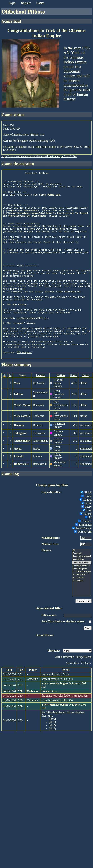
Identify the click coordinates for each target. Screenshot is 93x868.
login (12, 3)
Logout (86, 532)
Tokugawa (20, 466)
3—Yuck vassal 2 (82, 595)
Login (86, 529)
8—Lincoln (82, 610)
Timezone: (54, 683)
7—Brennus (82, 607)
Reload (86, 546)
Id (10, 408)
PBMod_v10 (54, 199)
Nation (61, 408)
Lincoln (19, 489)
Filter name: (49, 648)
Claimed (85, 554)
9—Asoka (82, 613)
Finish (86, 525)
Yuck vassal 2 (22, 449)
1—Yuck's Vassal (82, 589)
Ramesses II (21, 497)
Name (22, 408)
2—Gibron (82, 592)
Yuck (17, 416)
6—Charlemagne (82, 604)
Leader (41, 408)
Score (74, 408)
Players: (47, 583)
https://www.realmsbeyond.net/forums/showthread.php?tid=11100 (39, 156)
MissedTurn (83, 564)
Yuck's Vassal (22, 438)
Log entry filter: (52, 525)
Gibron (18, 427)
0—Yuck (82, 586)
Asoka (18, 481)
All (82, 583)
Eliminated (84, 557)
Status (86, 408)
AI (88, 550)
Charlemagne (22, 473)
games (40, 3)
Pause (86, 539)
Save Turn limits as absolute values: (63, 654)
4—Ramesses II (82, 598)
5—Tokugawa (82, 601)
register (26, 3)
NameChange (82, 561)
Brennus (19, 458)
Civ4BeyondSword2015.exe (33, 344)
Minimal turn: (50, 577)
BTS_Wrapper (24, 385)
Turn (87, 543)
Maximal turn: (51, 570)
